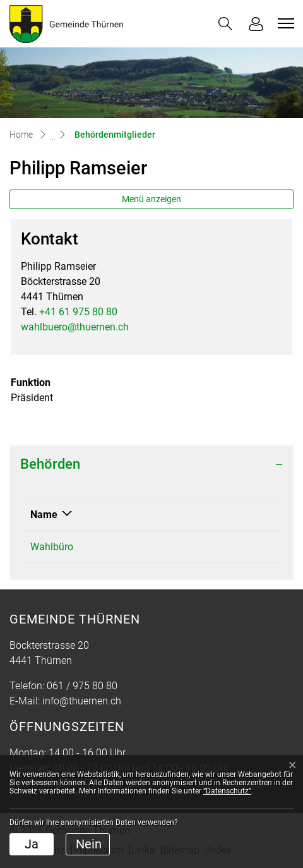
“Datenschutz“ (227, 791)
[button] (225, 24)
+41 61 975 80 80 (78, 312)
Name (44, 515)
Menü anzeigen (151, 199)
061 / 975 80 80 (82, 686)
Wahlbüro (52, 547)
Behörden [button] (50, 464)
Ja (32, 844)
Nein (89, 844)
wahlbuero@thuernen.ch (75, 327)
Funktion (171, 515)
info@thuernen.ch (82, 701)
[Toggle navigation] (284, 23)
